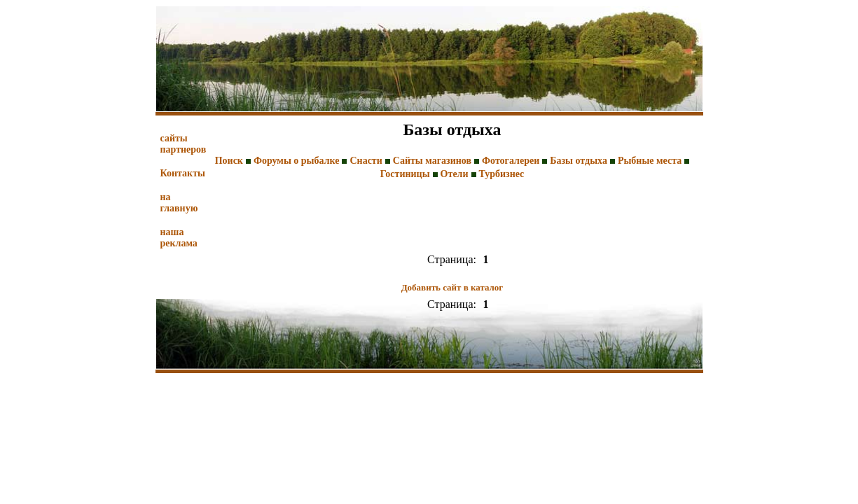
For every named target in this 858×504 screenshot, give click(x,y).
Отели (455, 174)
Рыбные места (650, 161)
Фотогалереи (511, 161)
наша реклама (179, 238)
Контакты (183, 173)
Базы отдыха (579, 161)
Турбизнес (502, 174)
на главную (179, 203)
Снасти (366, 161)
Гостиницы (405, 174)
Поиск (229, 161)
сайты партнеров (184, 144)
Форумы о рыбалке (297, 161)
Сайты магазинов (432, 161)
